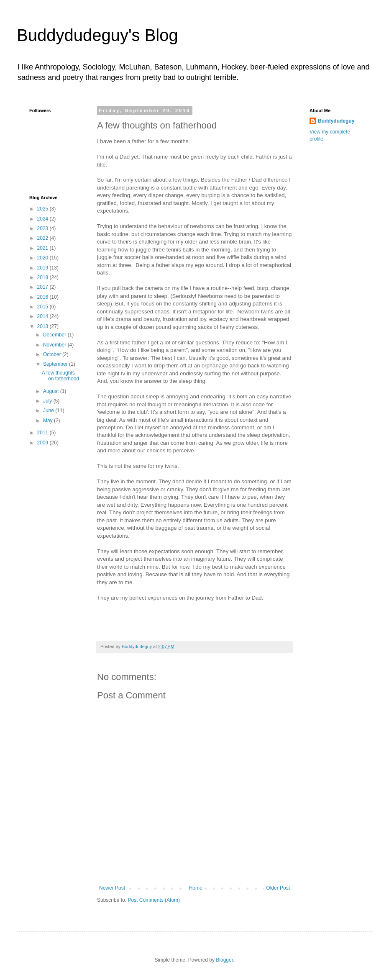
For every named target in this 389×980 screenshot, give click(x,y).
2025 (44, 209)
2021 (44, 248)
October (53, 354)
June (49, 410)
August (52, 391)
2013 (44, 326)
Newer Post (112, 888)
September (56, 364)
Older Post (278, 888)
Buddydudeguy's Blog (97, 35)
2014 (44, 316)
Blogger (224, 960)
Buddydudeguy (336, 121)
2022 (44, 238)
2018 (44, 277)
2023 (44, 228)
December (55, 335)
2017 (44, 287)
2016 (44, 297)
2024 (44, 219)
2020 (44, 258)
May (49, 421)
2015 (44, 307)
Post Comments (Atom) (154, 900)
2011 (44, 433)
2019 (44, 268)
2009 (44, 443)
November (55, 345)
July (48, 401)
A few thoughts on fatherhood (60, 376)
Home (196, 888)
